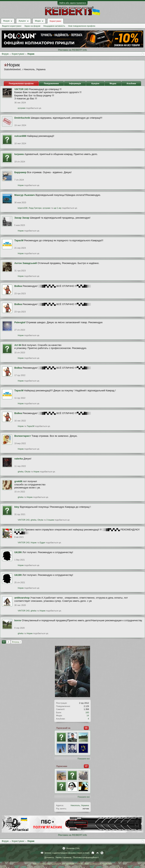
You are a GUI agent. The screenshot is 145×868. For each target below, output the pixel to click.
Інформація (75, 83)
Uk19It (18, 552)
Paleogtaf (20, 322)
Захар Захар (22, 218)
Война (18, 286)
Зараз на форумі (32, 26)
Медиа (113, 83)
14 (88, 715)
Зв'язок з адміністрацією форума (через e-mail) (67, 853)
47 (86, 766)
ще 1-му (57, 208)
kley (17, 507)
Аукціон (95, 83)
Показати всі (84, 759)
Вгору (97, 853)
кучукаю (22, 108)
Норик (21, 185)
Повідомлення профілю (21, 83)
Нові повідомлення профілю (82, 26)
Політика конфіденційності (86, 857)
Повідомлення (51, 83)
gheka (21, 472)
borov (18, 620)
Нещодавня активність (54, 26)
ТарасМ (19, 240)
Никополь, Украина (80, 805)
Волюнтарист (23, 436)
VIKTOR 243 (21, 89)
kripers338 (23, 208)
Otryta (27, 472)
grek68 (18, 481)
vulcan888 (20, 136)
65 (86, 728)
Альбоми (131, 83)
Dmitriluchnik (22, 118)
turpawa (19, 154)
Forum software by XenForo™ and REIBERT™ (72, 864)
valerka (19, 459)
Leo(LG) (19, 530)
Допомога (49, 857)
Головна (93, 853)
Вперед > (16, 642)
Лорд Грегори (35, 208)
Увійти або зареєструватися (72, 3)
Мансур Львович (25, 195)
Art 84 (18, 345)
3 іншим (50, 520)
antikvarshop (22, 598)
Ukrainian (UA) (73, 848)
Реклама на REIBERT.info (72, 50)
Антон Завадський (26, 263)
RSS (102, 853)
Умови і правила (63, 857)
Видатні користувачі (12, 26)
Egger (43, 543)
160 (87, 712)
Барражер (20, 172)
